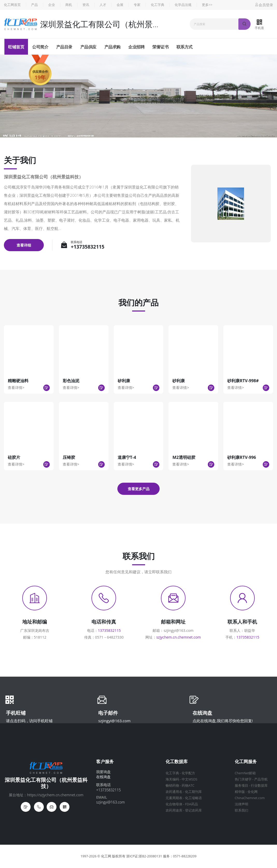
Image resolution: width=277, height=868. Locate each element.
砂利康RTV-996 (242, 457)
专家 (137, 5)
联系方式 (184, 47)
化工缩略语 (193, 798)
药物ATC (188, 786)
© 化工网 (104, 856)
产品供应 (88, 47)
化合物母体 (174, 804)
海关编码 (172, 779)
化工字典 (158, 5)
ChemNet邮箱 (245, 773)
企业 (52, 5)
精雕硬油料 (18, 381)
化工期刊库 (193, 792)
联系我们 (242, 810)
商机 (69, 5)
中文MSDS (189, 779)
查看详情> (16, 388)
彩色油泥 (71, 381)
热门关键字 (243, 779)
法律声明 (242, 804)
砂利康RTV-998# (243, 381)
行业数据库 (259, 786)
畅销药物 (172, 786)
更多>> (207, 5)
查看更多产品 (139, 489)
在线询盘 (202, 713)
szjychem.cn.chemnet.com (179, 637)
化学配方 (188, 773)
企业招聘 (136, 47)
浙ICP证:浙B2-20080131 (144, 856)
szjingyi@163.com (114, 721)
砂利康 (179, 381)
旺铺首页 (16, 47)
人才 (103, 5)
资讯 (86, 5)
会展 (120, 5)
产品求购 (112, 47)
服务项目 (242, 786)
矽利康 (124, 381)
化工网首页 (12, 5)
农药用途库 (174, 810)
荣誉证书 (160, 47)
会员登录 (264, 5)
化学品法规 (183, 5)
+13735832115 (88, 247)
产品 (34, 5)
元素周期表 (174, 798)
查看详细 (24, 245)
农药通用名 (174, 792)
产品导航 (261, 779)
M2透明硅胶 (184, 457)
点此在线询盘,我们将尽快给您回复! (223, 721)
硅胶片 (14, 457)
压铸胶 (69, 457)
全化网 (253, 792)
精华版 (240, 792)
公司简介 (40, 47)
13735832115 (109, 630)
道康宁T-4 (127, 457)
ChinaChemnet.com (250, 798)
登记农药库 (193, 810)
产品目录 (64, 47)
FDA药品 (191, 804)
